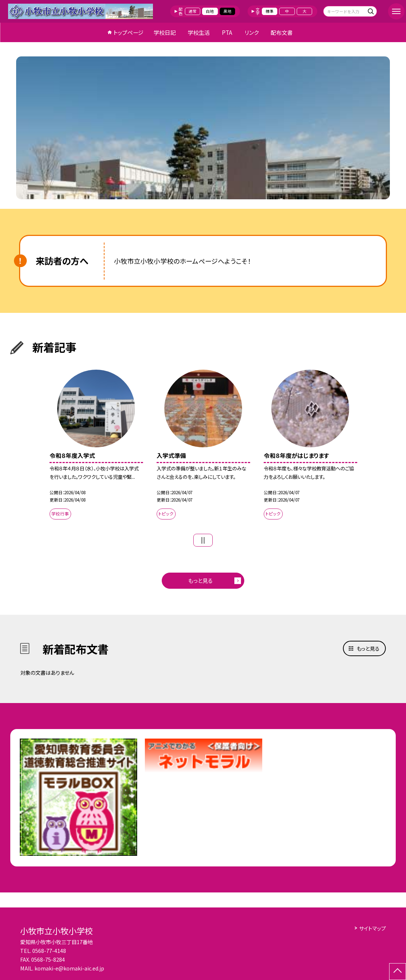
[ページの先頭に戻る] (398, 972)
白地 (210, 11)
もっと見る (200, 580)
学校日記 (165, 32)
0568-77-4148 (49, 951)
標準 (270, 11)
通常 (193, 11)
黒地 (227, 11)
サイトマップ (372, 928)
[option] (203, 128)
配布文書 (282, 32)
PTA (227, 32)
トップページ (128, 32)
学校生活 (199, 32)
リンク (252, 32)
